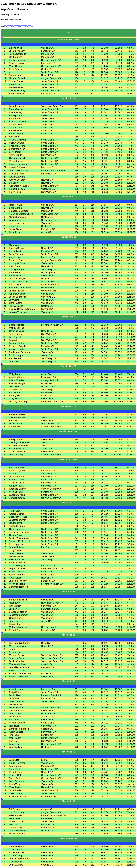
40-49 (19, 25)
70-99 (29, 25)
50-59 (22, 25)
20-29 (12, 25)
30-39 (15, 25)
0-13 (5, 25)
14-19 (8, 25)
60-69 (26, 25)
